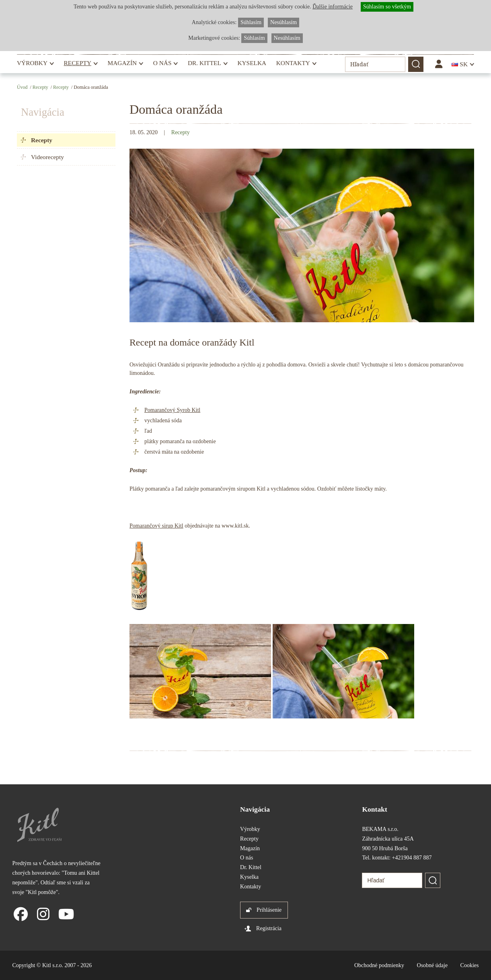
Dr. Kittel (204, 63)
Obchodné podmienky (379, 965)
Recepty (78, 63)
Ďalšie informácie (333, 7)
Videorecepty (47, 157)
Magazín (122, 63)
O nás (162, 63)
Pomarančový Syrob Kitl (172, 410)
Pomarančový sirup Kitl (156, 526)
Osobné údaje (432, 965)
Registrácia (269, 928)
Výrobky (32, 63)
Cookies (470, 965)
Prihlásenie (269, 910)
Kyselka (252, 63)
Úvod (22, 87)
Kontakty (293, 63)
